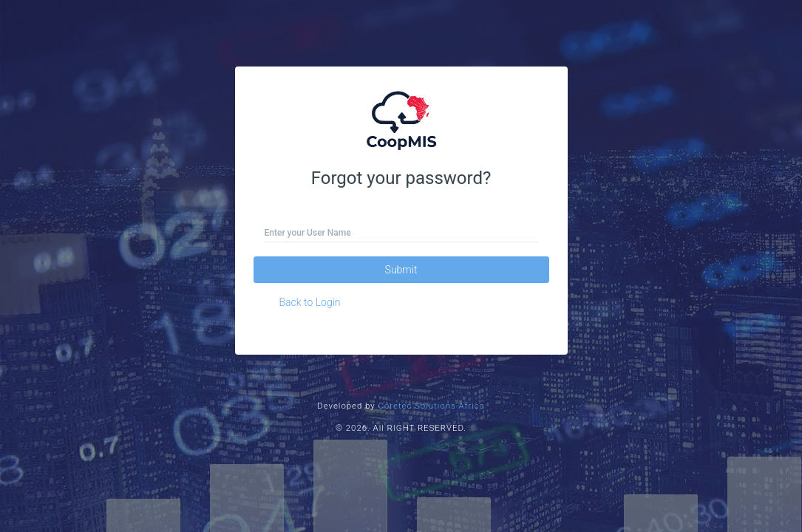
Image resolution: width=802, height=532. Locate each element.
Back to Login (310, 302)
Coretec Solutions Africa (432, 406)
